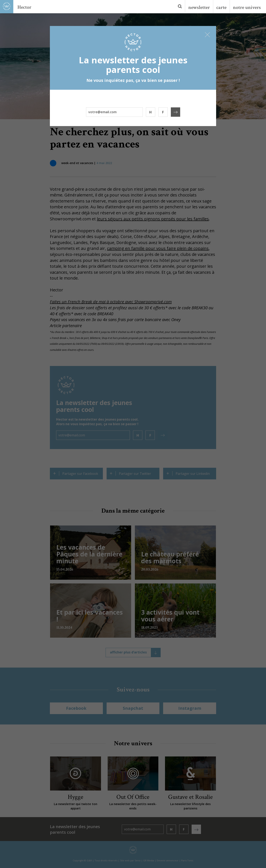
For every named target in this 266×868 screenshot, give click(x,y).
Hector (24, 7)
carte (221, 7)
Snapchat (133, 708)
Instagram (190, 708)
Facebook (76, 708)
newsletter (199, 7)
